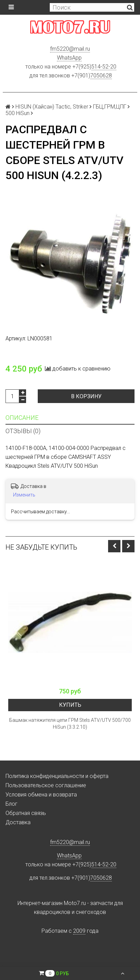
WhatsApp (69, 58)
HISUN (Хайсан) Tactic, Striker (52, 107)
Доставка (18, 822)
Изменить (24, 495)
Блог (11, 804)
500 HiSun (17, 113)
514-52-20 (104, 67)
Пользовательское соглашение (46, 785)
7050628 (101, 76)
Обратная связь (26, 813)
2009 (79, 931)
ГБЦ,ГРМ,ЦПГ (110, 107)
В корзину (86, 396)
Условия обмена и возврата (41, 795)
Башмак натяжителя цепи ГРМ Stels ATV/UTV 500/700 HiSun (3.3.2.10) (70, 724)
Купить (70, 705)
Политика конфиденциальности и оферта (57, 776)
